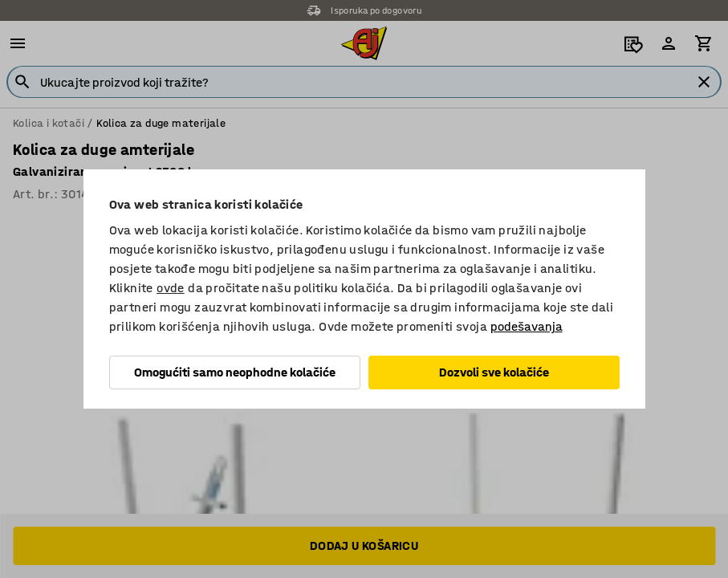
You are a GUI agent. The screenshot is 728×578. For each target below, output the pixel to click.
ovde (171, 288)
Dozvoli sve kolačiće (494, 372)
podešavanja (527, 326)
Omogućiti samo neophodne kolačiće (235, 372)
